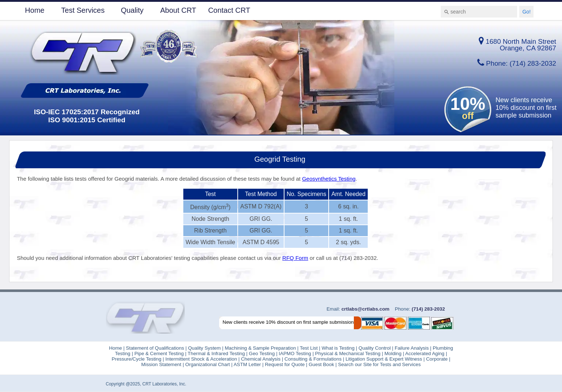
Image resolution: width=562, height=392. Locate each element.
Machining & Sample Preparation (261, 348)
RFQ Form (295, 258)
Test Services (83, 10)
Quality (132, 10)
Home (35, 10)
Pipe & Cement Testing (160, 353)
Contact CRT (229, 10)
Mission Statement (161, 364)
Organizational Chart (207, 364)
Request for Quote (285, 364)
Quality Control (375, 348)
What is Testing (337, 348)
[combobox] (479, 12)
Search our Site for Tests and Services (379, 364)
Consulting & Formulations (314, 359)
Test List (309, 348)
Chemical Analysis (261, 359)
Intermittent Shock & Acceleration (202, 359)
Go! (526, 12)
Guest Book (321, 364)
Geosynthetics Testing (329, 179)
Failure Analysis (412, 348)
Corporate (436, 359)
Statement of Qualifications (154, 348)
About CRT (178, 10)
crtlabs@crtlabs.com (365, 309)
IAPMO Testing (294, 353)
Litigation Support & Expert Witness (384, 359)
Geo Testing (261, 353)
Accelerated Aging (425, 353)
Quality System (204, 348)
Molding (393, 353)
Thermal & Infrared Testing (215, 353)
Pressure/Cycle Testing (137, 359)
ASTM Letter (247, 364)
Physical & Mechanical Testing (348, 353)
